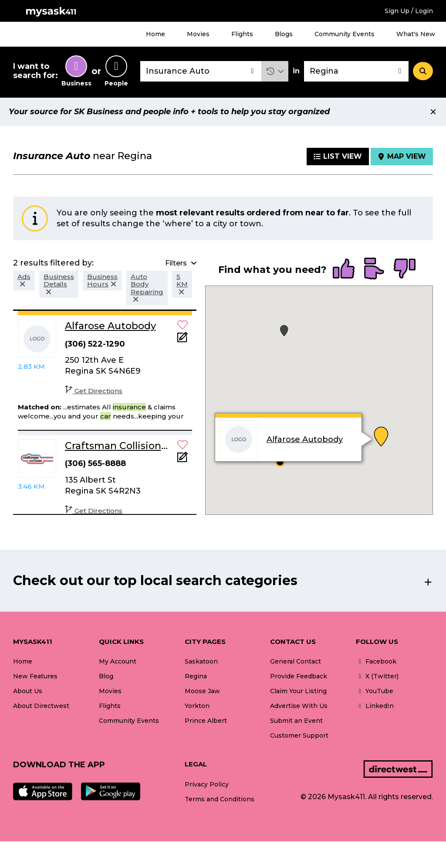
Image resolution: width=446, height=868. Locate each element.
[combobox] (201, 71)
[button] (275, 71)
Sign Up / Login (409, 11)
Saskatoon (201, 661)
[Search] (423, 71)
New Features (35, 676)
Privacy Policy (207, 784)
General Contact (296, 661)
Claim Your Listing (298, 691)
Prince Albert (206, 721)
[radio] (344, 269)
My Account (118, 661)
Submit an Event (296, 721)
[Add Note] (182, 340)
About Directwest (41, 706)
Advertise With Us (299, 706)
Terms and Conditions (220, 799)
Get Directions (94, 391)
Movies (198, 34)
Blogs (284, 34)
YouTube (375, 691)
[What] (201, 71)
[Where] (356, 71)
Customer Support (299, 735)
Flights (242, 34)
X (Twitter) (377, 676)
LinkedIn (375, 706)
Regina (196, 676)
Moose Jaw (202, 691)
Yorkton (197, 706)
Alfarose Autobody (304, 439)
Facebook (376, 661)
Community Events (345, 34)
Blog (106, 676)
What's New (416, 34)
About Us (28, 691)
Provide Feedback (299, 676)
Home (155, 34)
